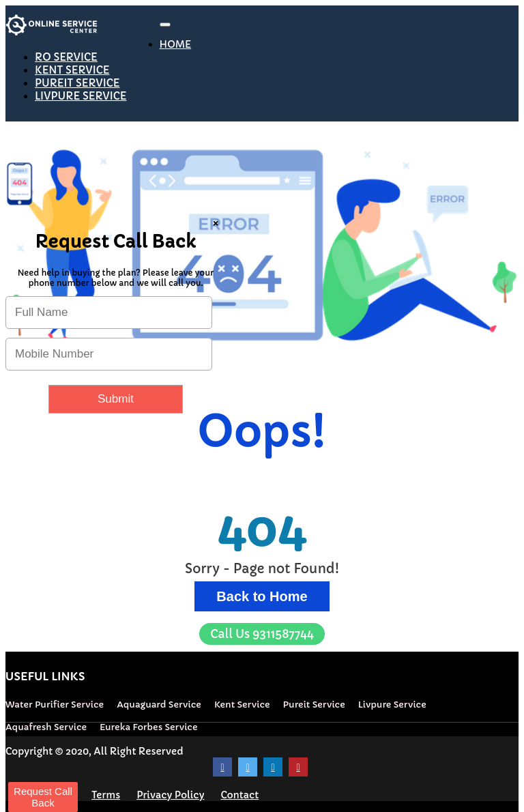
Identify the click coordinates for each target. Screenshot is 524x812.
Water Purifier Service (55, 705)
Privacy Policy (170, 795)
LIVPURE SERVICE (81, 96)
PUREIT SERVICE (77, 83)
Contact (239, 795)
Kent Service (242, 705)
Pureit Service (314, 705)
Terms (106, 795)
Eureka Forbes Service (148, 727)
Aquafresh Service (46, 727)
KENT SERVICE (72, 70)
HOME (176, 44)
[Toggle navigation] (165, 25)
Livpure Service (392, 705)
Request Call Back (43, 797)
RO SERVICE (66, 57)
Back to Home (262, 596)
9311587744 (262, 634)
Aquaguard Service (159, 705)
